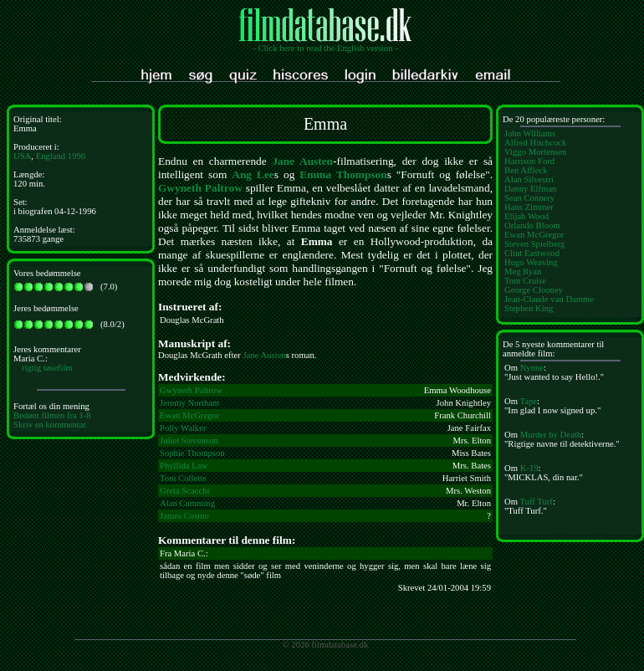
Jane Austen (302, 161)
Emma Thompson (343, 174)
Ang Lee (253, 174)
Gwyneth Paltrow (200, 188)
